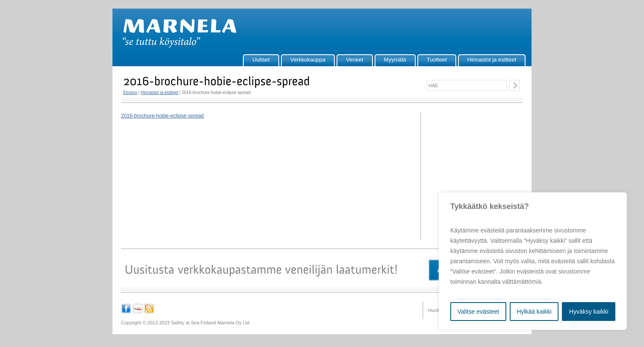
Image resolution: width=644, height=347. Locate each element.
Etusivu (130, 93)
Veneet (355, 60)
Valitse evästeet (478, 312)
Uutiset (261, 60)
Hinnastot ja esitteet (492, 60)
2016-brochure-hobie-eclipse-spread (162, 116)
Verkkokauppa (308, 60)
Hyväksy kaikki (589, 312)
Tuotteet (437, 60)
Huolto (435, 310)
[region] (533, 261)
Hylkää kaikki (534, 312)
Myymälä (395, 60)
